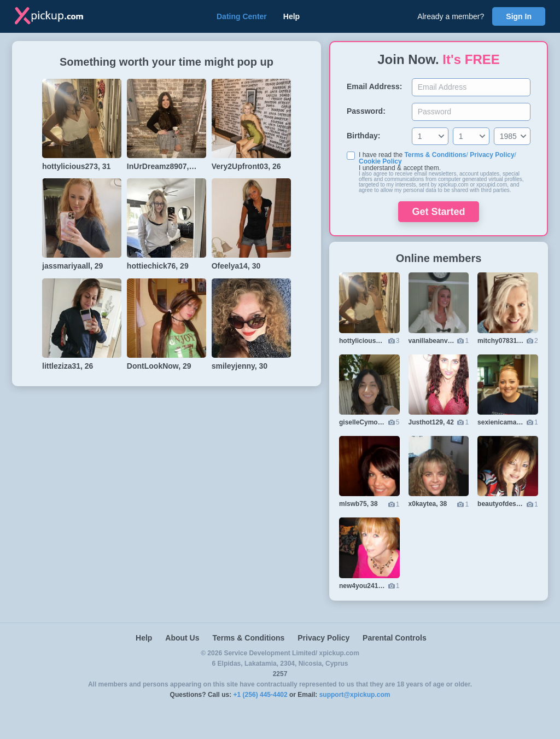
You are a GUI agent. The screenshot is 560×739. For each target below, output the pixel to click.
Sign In (519, 16)
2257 (280, 674)
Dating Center (242, 16)
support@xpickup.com (355, 695)
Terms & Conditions (435, 155)
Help (291, 16)
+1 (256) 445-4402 (261, 695)
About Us (182, 638)
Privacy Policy (492, 155)
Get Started (438, 212)
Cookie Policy (380, 161)
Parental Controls (395, 638)
